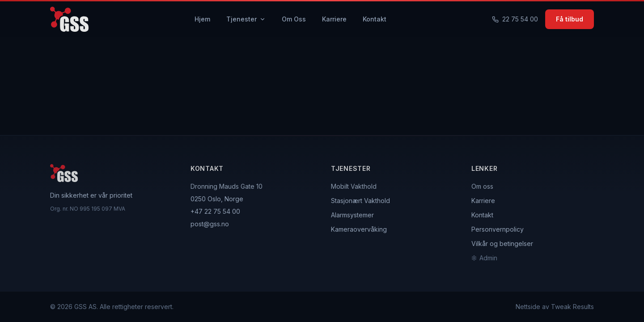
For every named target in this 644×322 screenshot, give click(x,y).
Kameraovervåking (359, 229)
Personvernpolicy (498, 229)
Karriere (334, 19)
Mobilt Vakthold (354, 186)
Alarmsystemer (352, 215)
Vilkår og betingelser (502, 244)
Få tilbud (570, 19)
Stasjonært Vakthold (360, 201)
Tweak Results (572, 307)
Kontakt (375, 19)
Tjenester (246, 19)
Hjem (202, 19)
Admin (484, 258)
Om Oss (294, 19)
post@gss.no (210, 224)
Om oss (482, 186)
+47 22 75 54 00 (215, 211)
